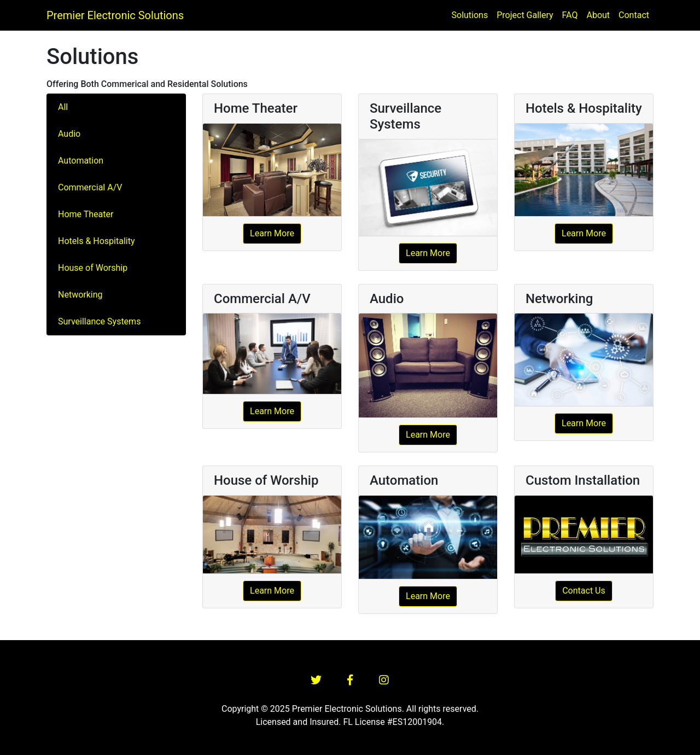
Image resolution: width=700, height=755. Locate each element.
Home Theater (86, 214)
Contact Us (584, 591)
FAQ (570, 15)
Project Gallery (525, 15)
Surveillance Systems (99, 321)
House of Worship (93, 268)
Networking (80, 295)
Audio (69, 134)
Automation (81, 161)
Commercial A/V (90, 187)
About (598, 15)
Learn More (272, 233)
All (63, 107)
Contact (634, 15)
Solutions (470, 15)
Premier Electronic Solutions (115, 15)
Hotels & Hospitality (97, 241)
